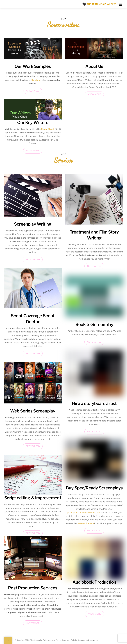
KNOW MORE (33, 151)
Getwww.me (93, 640)
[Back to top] (8, 640)
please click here (86, 523)
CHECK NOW (33, 91)
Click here (36, 80)
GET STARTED (33, 260)
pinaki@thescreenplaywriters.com (84, 513)
